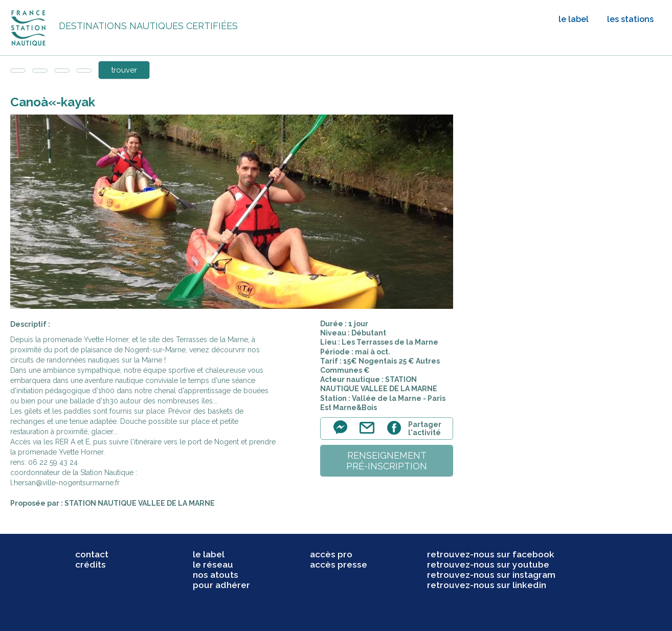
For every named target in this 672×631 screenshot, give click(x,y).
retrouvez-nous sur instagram (491, 575)
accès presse (339, 565)
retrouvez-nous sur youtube (488, 565)
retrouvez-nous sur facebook (491, 554)
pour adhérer (221, 585)
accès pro (331, 554)
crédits (91, 565)
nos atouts (216, 575)
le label (574, 19)
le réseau (213, 565)
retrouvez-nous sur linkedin (487, 585)
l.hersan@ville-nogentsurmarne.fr (65, 483)
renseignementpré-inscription (387, 461)
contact (92, 554)
